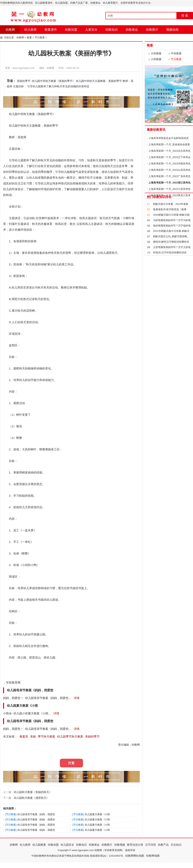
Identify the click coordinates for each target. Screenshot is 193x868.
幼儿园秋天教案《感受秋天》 (31, 798)
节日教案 (40, 37)
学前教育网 (13, 683)
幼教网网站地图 (135, 856)
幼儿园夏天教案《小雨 (97, 814)
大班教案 (156, 53)
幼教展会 (132, 30)
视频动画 (172, 30)
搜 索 (185, 16)
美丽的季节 (92, 736)
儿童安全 (91, 30)
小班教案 (156, 59)
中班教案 (176, 53)
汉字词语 (151, 845)
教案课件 (51, 30)
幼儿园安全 (67, 845)
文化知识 (176, 845)
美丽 (41, 114)
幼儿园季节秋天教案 (70, 736)
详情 (76, 698)
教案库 (24, 736)
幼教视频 (120, 845)
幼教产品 (163, 845)
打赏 (71, 763)
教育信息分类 (135, 845)
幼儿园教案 (39, 845)
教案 (29, 37)
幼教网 (10, 30)
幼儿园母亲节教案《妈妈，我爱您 (36, 814)
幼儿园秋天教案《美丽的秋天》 (33, 792)
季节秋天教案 (47, 736)
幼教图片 (152, 30)
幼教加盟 (71, 30)
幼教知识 (112, 30)
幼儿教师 (30, 30)
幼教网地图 (153, 856)
